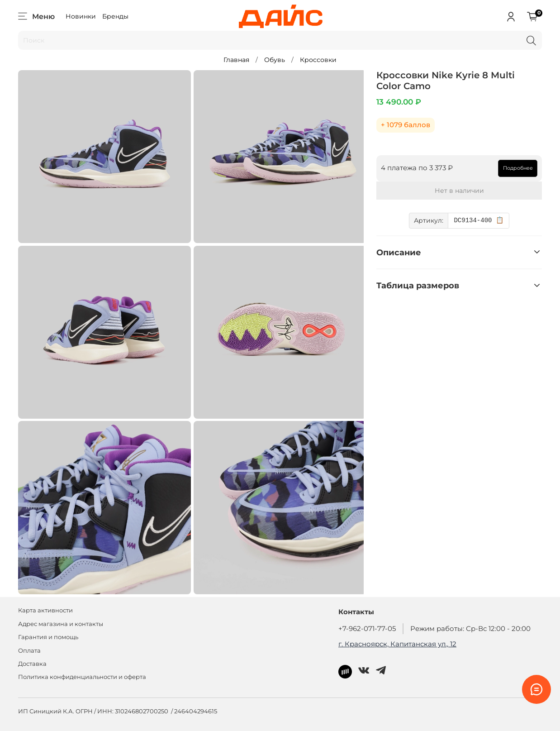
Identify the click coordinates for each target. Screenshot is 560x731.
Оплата (29, 651)
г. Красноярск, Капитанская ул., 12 (397, 644)
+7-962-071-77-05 (367, 628)
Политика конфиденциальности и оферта (82, 677)
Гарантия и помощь (48, 637)
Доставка (32, 664)
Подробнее (518, 168)
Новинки (81, 16)
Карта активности (45, 610)
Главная (236, 60)
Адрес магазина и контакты (61, 624)
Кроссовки (318, 60)
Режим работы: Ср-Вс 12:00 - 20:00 (470, 628)
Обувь (275, 60)
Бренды (115, 16)
